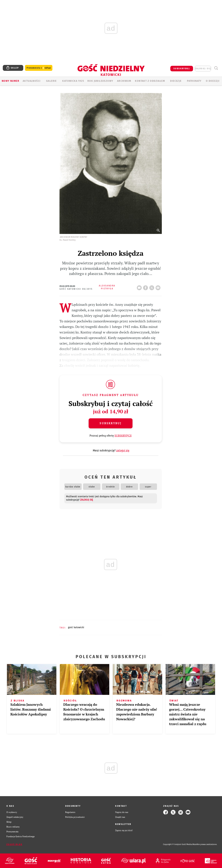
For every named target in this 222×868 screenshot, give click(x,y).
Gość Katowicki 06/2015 (76, 289)
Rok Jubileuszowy (100, 81)
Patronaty (194, 81)
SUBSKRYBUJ (182, 69)
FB (146, 287)
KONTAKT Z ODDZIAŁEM (150, 81)
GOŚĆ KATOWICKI (76, 627)
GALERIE (51, 81)
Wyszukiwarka (216, 68)
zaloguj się (203, 69)
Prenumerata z (39, 68)
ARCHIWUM (124, 81)
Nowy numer (10, 81)
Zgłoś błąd (14, 844)
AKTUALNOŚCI (32, 81)
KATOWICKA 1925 (73, 81)
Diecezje (176, 81)
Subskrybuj (110, 423)
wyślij (159, 287)
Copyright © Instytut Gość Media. (178, 844)
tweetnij (152, 287)
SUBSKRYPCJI (123, 435)
